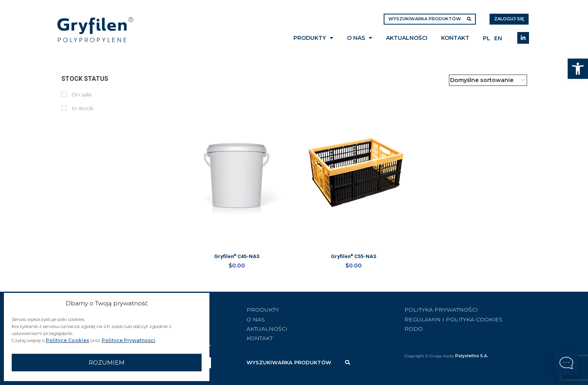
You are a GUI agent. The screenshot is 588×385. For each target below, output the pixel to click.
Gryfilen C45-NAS (236, 257)
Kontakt (455, 38)
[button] (578, 69)
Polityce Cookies (67, 340)
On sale (81, 94)
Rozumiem (107, 363)
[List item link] (310, 308)
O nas (360, 38)
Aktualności (407, 38)
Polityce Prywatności (128, 340)
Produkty (313, 38)
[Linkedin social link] (523, 38)
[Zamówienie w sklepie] (488, 80)
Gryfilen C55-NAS (354, 257)
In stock (82, 108)
